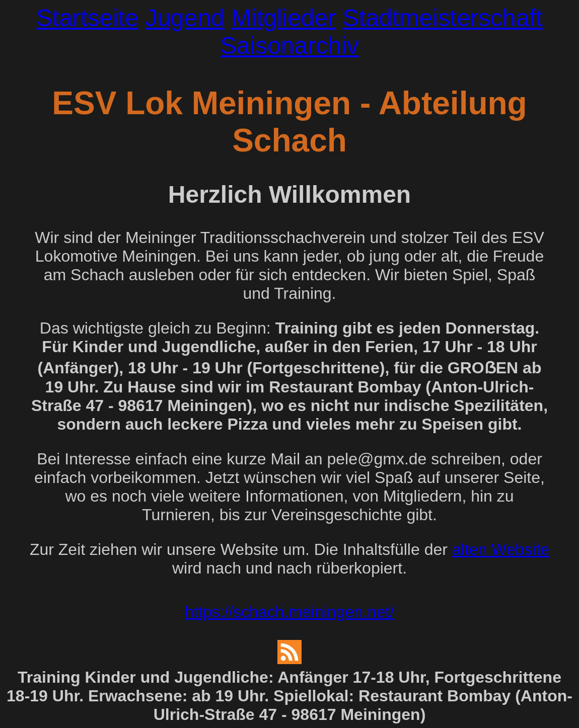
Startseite (87, 18)
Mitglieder (283, 18)
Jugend (185, 18)
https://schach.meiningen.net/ (289, 612)
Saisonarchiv (290, 46)
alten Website (501, 549)
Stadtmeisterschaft (443, 18)
